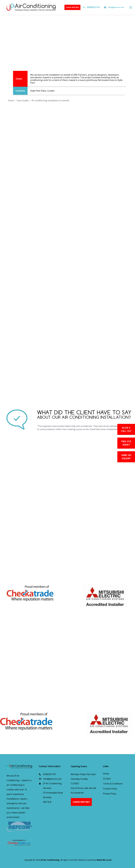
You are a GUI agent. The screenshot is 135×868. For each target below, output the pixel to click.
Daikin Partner (72, 7)
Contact (107, 779)
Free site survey (126, 443)
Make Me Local (104, 860)
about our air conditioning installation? (84, 417)
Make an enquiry (126, 457)
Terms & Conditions (113, 784)
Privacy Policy (110, 794)
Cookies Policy (110, 789)
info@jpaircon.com (116, 7)
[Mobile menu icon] (131, 7)
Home (106, 774)
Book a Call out (126, 429)
